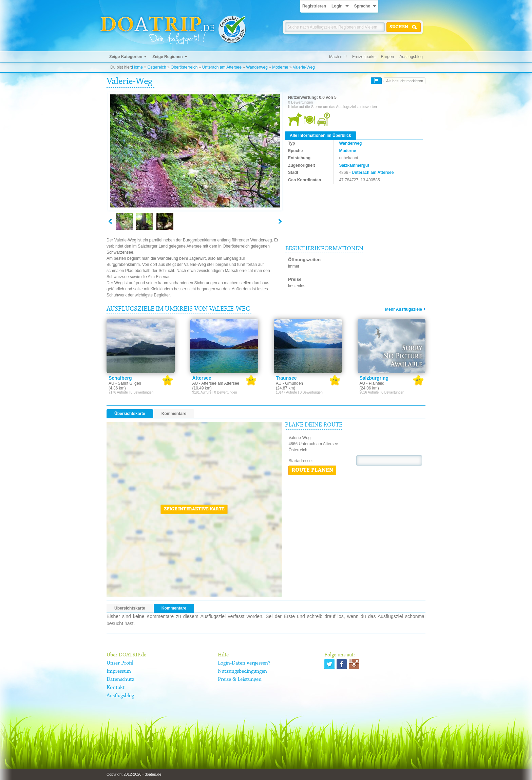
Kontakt (116, 688)
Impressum (119, 671)
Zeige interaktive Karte (194, 509)
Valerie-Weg (304, 67)
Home (137, 67)
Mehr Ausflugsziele (404, 309)
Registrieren (314, 6)
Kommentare (174, 414)
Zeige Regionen (167, 57)
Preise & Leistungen (240, 679)
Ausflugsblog (411, 57)
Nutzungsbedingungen (242, 671)
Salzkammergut (354, 165)
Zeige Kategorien (126, 57)
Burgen (388, 57)
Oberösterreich (184, 67)
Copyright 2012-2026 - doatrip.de (134, 774)
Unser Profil (120, 663)
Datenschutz (120, 679)
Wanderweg (257, 67)
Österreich (157, 67)
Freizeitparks (364, 57)
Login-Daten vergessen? (244, 663)
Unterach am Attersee (222, 67)
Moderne (280, 67)
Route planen (312, 470)
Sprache (362, 6)
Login (337, 6)
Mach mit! (338, 57)
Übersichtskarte (130, 414)
